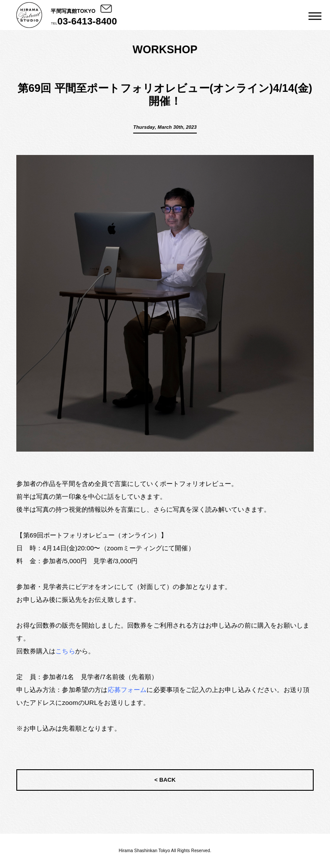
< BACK (165, 780)
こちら (65, 651)
